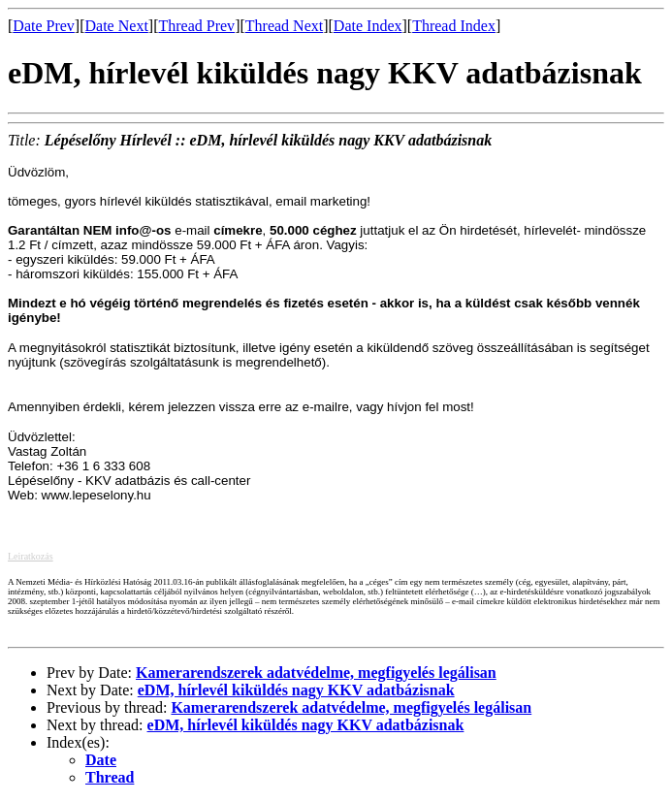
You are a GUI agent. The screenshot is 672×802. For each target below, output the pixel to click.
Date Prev (44, 26)
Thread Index (454, 26)
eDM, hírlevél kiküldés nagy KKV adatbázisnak (296, 690)
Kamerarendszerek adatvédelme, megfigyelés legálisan (316, 673)
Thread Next (284, 26)
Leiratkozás (31, 556)
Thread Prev (196, 26)
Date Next (117, 26)
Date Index (368, 26)
